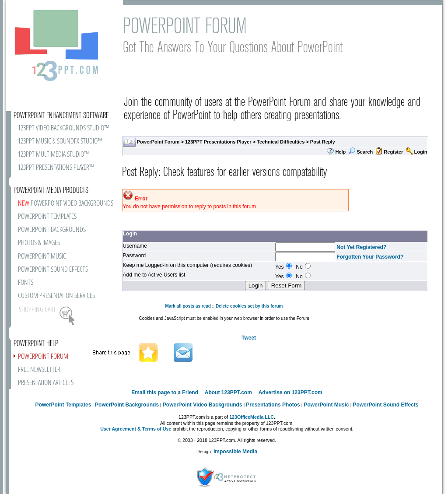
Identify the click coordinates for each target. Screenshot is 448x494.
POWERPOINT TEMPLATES (47, 217)
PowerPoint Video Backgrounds (203, 405)
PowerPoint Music (326, 405)
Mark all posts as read (188, 306)
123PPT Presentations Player (218, 142)
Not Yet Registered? (361, 247)
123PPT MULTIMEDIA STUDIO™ (53, 155)
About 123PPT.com (228, 392)
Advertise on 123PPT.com (290, 392)
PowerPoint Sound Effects (385, 405)
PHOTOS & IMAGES (39, 243)
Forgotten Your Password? (370, 257)
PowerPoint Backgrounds (127, 405)
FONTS (26, 283)
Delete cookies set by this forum (249, 306)
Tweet (249, 338)
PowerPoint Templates (63, 405)
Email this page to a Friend (165, 392)
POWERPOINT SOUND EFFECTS (53, 270)
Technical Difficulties (281, 142)
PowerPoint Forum (158, 142)
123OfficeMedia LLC (252, 417)
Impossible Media (235, 452)
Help (340, 152)
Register (393, 152)
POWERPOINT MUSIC (42, 257)
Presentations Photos (273, 405)
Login (421, 152)
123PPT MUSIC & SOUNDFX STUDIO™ (60, 142)
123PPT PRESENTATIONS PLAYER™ (56, 168)
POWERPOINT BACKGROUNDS (52, 230)
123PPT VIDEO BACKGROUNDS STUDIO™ (63, 128)
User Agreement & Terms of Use (136, 429)
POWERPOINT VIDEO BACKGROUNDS (66, 204)
